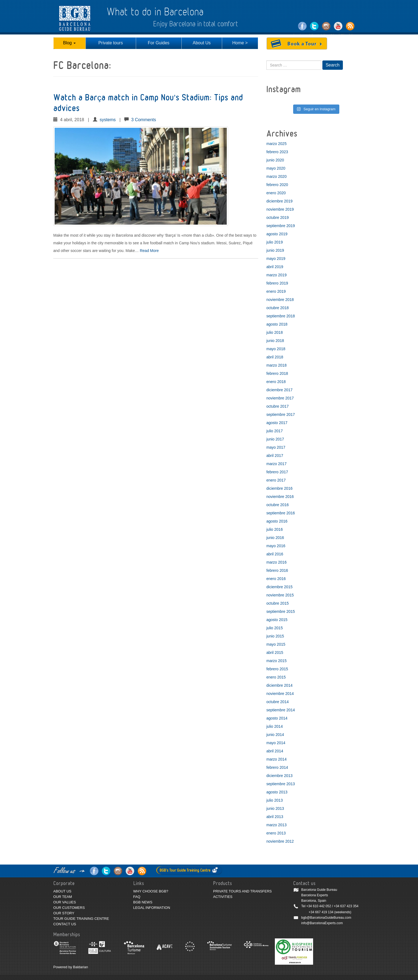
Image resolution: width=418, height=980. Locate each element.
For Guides (159, 43)
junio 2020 (275, 160)
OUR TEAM (63, 897)
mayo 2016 (276, 546)
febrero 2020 (277, 185)
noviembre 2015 (280, 595)
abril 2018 (275, 357)
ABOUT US (62, 891)
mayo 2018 (276, 349)
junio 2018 (275, 341)
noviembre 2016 (280, 497)
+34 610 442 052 (319, 906)
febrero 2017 (277, 472)
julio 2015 (275, 628)
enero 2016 (276, 579)
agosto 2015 (277, 620)
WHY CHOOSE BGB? (151, 891)
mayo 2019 (276, 259)
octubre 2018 (278, 308)
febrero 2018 (277, 373)
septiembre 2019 (281, 226)
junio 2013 (275, 808)
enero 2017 (276, 480)
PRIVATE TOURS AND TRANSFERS (242, 891)
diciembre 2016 (279, 488)
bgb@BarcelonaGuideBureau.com (326, 918)
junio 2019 (275, 250)
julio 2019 (275, 242)
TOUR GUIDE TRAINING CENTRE (81, 919)
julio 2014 (275, 726)
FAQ (137, 897)
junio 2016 (275, 538)
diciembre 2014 (279, 685)
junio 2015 (275, 636)
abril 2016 (275, 554)
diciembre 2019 (279, 201)
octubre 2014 (278, 702)
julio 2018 (275, 332)
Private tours (111, 43)
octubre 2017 (278, 406)
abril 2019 (275, 267)
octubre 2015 (278, 603)
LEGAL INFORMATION (152, 908)
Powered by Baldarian (71, 967)
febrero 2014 (277, 767)
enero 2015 (276, 677)
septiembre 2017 (281, 414)
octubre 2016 (278, 505)
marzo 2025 (276, 144)
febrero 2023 (277, 152)
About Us (202, 43)
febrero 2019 (277, 283)
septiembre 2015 (281, 611)
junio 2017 (275, 439)
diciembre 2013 (279, 776)
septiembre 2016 (281, 513)
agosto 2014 (277, 718)
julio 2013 (275, 800)
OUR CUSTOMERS (69, 908)
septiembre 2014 (281, 710)
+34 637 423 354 (346, 906)
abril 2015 (275, 653)
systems (108, 120)
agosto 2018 (277, 324)
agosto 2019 (277, 234)
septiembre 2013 (281, 784)
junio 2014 (275, 735)
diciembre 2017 (279, 390)
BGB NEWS (143, 902)
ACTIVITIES (223, 897)
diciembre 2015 (279, 587)
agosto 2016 (277, 521)
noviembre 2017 (280, 398)
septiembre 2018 (281, 316)
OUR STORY (64, 913)
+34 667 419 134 (321, 912)
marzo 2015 (276, 661)
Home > (240, 43)
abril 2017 (275, 456)
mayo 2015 (276, 644)
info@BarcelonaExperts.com (322, 923)
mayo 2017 (276, 447)
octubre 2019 (278, 218)
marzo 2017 (276, 464)
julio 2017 (275, 431)
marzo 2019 (276, 275)
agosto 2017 (277, 423)
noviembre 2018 (280, 300)
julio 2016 (275, 529)
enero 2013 (276, 833)
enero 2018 (276, 382)
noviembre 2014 (280, 694)
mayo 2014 (276, 743)
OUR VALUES (65, 902)
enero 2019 (276, 291)
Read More (149, 251)
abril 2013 (275, 817)
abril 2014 (275, 751)
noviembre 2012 (280, 841)
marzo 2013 (276, 825)
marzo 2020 (276, 176)
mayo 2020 (276, 168)
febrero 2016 (277, 570)
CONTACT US (65, 924)
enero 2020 (276, 193)
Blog (69, 43)
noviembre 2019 (280, 209)
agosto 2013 (277, 792)
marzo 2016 (276, 562)
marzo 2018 (276, 365)
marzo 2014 (276, 759)
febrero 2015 (277, 669)
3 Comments (144, 120)
